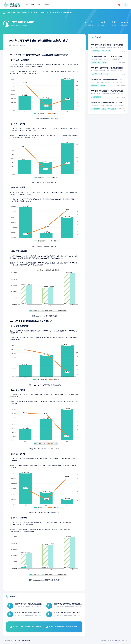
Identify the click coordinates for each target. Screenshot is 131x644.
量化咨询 (11, 640)
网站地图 (118, 640)
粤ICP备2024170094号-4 (23, 640)
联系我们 (125, 640)
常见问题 (111, 640)
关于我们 (104, 640)
